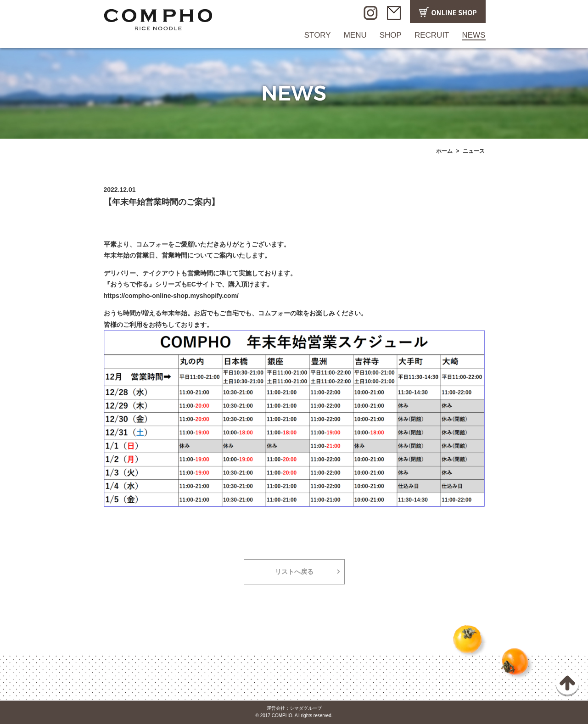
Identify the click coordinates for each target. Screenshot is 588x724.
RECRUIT (432, 35)
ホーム (444, 151)
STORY (318, 35)
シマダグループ (306, 708)
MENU (355, 35)
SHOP (391, 35)
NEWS (474, 35)
